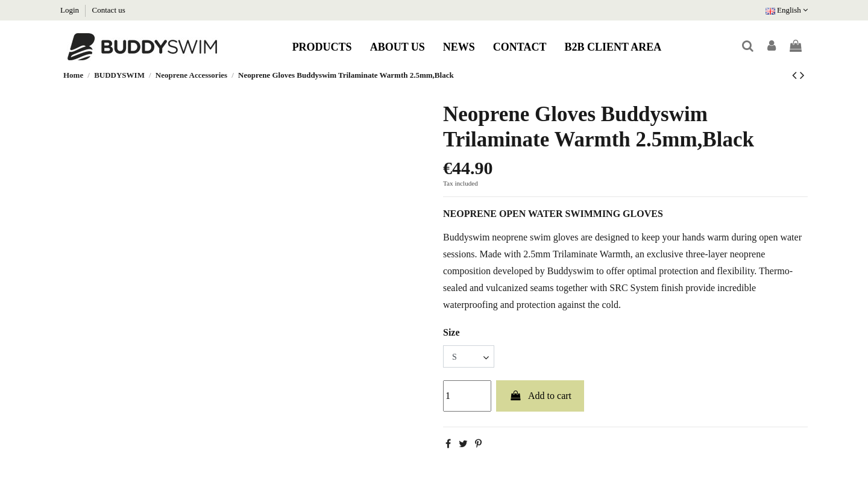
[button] (322, 47)
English (787, 10)
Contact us (109, 10)
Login (71, 10)
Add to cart (540, 396)
